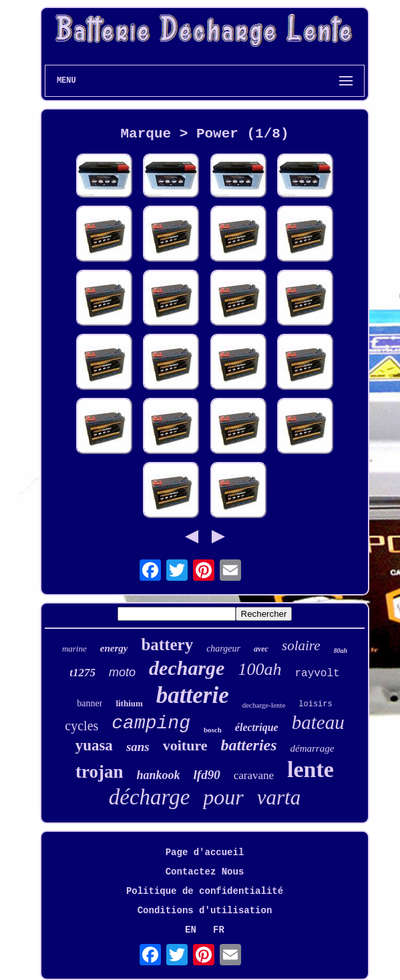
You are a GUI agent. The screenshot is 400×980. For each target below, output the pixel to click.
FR (219, 930)
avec (261, 649)
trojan (99, 772)
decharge (187, 668)
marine (74, 649)
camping (151, 723)
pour (223, 797)
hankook (159, 775)
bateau (318, 722)
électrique (257, 727)
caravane (254, 775)
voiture (185, 745)
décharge (150, 797)
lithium (129, 703)
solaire (301, 646)
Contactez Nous (205, 872)
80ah (341, 651)
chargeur (223, 649)
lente (311, 769)
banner (89, 703)
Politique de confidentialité (205, 891)
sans (138, 747)
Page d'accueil (205, 852)
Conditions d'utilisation (205, 911)
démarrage (313, 748)
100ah (259, 669)
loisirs (315, 704)
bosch (213, 730)
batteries (249, 745)
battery (167, 645)
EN (191, 930)
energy (114, 648)
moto (122, 672)
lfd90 (207, 775)
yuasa (94, 745)
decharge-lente (264, 705)
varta (279, 797)
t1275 (82, 673)
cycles (81, 726)
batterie (193, 695)
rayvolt (317, 674)
